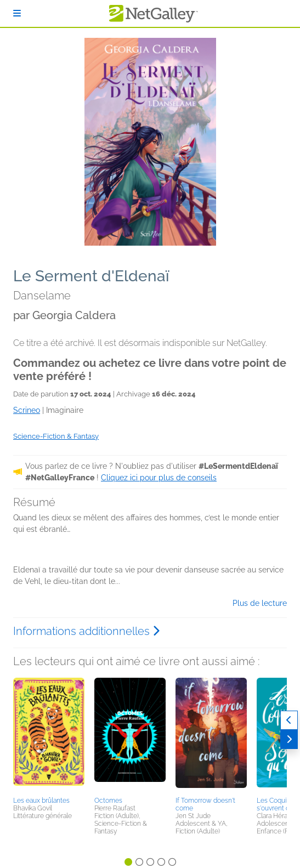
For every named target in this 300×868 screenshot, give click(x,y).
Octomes (108, 801)
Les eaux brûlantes (41, 801)
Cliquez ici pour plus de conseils (159, 478)
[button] (49, 735)
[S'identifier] (17, 13)
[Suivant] (289, 739)
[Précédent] (289, 720)
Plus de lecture (260, 603)
